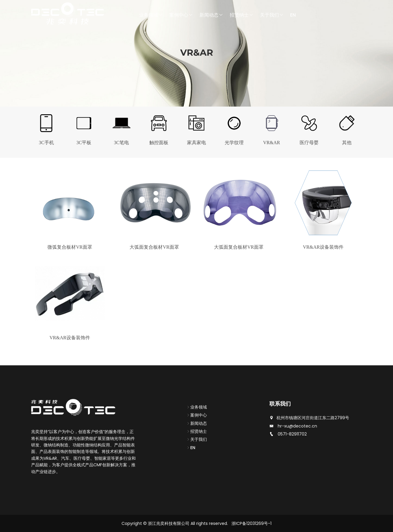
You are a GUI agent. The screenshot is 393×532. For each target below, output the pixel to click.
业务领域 (151, 15)
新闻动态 (211, 15)
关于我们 (272, 15)
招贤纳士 (242, 15)
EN (293, 15)
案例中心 (181, 15)
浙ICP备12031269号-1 (251, 523)
